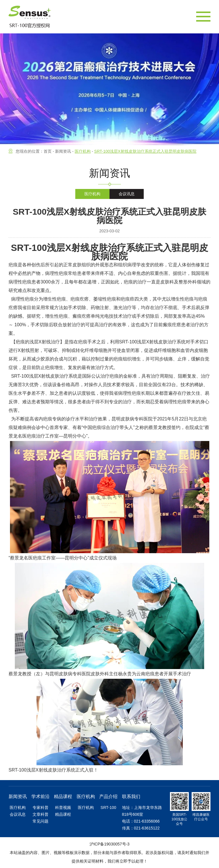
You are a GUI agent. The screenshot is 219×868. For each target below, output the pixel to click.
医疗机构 (92, 194)
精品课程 (63, 814)
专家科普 (40, 807)
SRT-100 (109, 807)
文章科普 (40, 814)
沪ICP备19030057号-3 (109, 844)
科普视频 (63, 807)
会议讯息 (127, 194)
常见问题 (40, 821)
